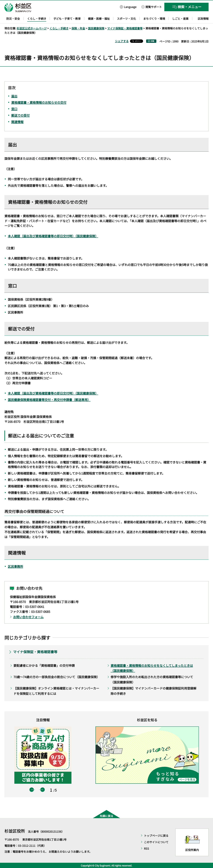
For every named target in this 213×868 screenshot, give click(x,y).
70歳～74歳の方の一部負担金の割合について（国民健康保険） (57, 677)
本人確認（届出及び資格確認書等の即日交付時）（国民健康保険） (53, 236)
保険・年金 (78, 28)
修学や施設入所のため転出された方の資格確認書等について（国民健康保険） (152, 679)
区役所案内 (192, 850)
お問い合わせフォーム (28, 617)
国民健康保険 (96, 28)
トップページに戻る (156, 836)
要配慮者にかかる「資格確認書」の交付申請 (44, 665)
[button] (128, 7)
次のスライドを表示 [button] (43, 790)
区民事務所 (15, 566)
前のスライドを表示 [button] (32, 790)
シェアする (122, 41)
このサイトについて (156, 842)
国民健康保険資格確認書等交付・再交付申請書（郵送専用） (49, 400)
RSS (146, 848)
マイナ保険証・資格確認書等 (125, 28)
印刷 (152, 41)
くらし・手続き (59, 28)
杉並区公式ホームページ (32, 28)
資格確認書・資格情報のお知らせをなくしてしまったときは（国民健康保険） (152, 668)
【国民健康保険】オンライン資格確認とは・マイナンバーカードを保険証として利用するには (56, 691)
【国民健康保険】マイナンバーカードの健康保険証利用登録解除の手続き (153, 691)
